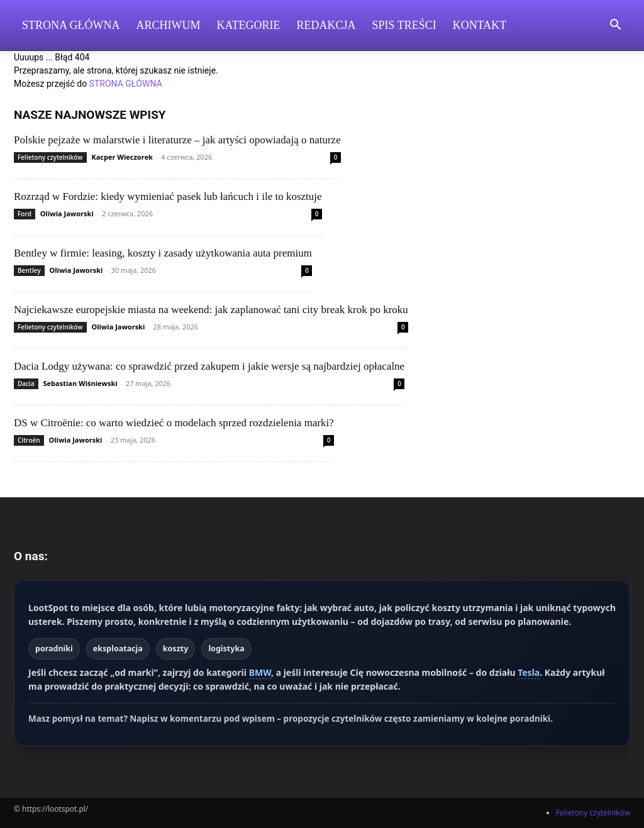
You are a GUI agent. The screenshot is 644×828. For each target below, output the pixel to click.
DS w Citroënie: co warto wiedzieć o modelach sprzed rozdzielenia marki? (174, 423)
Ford (25, 214)
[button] (615, 26)
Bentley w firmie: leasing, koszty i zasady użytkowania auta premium (163, 253)
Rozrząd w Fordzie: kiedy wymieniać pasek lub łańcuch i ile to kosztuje (168, 196)
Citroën (29, 440)
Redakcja (326, 25)
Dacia (26, 384)
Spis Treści (404, 25)
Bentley (29, 270)
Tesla (529, 672)
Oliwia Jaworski (67, 213)
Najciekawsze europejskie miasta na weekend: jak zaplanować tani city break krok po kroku (211, 310)
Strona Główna (71, 25)
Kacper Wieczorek (122, 157)
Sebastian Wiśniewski (80, 383)
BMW (260, 672)
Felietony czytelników (50, 157)
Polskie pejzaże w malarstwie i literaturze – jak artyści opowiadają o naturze (177, 140)
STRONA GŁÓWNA (126, 84)
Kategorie (249, 25)
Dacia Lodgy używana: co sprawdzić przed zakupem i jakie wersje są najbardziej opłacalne (209, 366)
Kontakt (480, 25)
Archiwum (169, 25)
